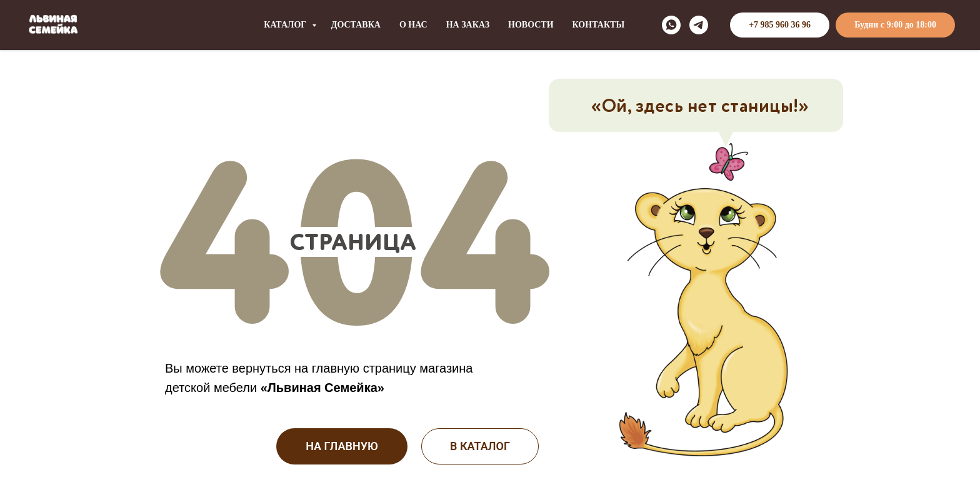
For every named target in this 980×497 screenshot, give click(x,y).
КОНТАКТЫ (599, 25)
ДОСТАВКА (356, 25)
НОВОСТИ (531, 25)
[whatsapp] (671, 25)
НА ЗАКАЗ (468, 25)
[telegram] (699, 25)
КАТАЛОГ (286, 25)
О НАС (413, 25)
